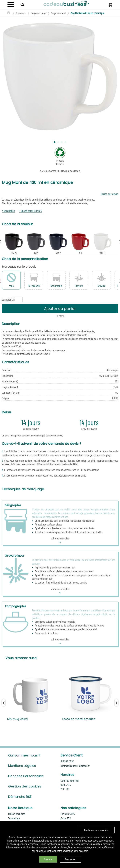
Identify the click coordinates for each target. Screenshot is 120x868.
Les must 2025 (68, 814)
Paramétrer (71, 859)
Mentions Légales (22, 766)
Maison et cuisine (17, 814)
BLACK (14, 244)
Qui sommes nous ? (24, 755)
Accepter (48, 859)
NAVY (58, 244)
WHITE (103, 244)
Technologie (14, 818)
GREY (36, 244)
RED (80, 244)
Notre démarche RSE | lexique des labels (60, 171)
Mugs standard (58, 13)
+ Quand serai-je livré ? (31, 211)
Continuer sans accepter (96, 830)
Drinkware (21, 13)
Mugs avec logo (38, 13)
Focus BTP (66, 818)
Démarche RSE (20, 797)
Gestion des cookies (25, 786)
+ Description (8, 211)
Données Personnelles (26, 776)
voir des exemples (60, 541)
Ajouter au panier (60, 309)
